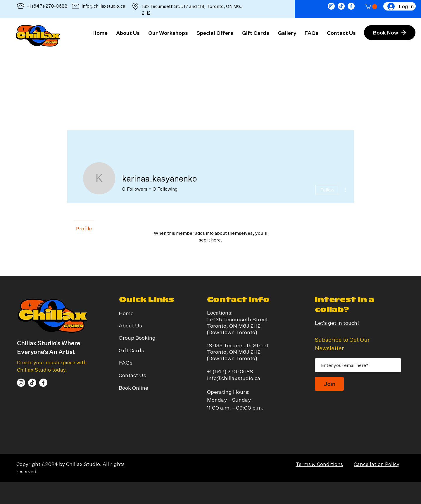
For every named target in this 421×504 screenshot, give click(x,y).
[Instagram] (331, 6)
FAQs (126, 363)
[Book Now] (390, 33)
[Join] (329, 384)
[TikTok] (341, 6)
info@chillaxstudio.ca (103, 6)
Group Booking (137, 338)
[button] (371, 7)
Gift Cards (131, 350)
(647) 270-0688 (233, 371)
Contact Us (132, 375)
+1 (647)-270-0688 (47, 6)
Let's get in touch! (337, 323)
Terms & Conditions (319, 464)
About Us (130, 325)
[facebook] (351, 6)
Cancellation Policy (377, 464)
